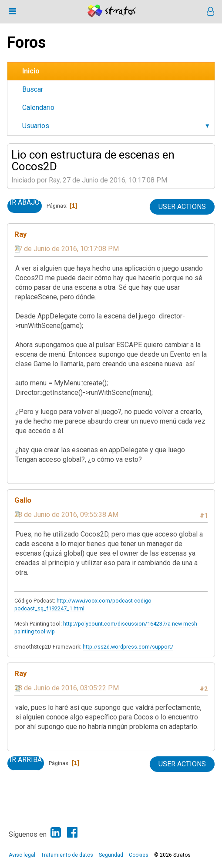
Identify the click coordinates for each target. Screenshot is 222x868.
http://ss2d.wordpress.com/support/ (128, 647)
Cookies (139, 855)
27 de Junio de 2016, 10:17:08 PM (67, 249)
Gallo (23, 500)
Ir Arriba (26, 760)
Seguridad (111, 855)
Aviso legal (22, 855)
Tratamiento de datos (67, 855)
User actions (182, 207)
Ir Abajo (25, 202)
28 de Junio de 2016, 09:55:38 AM (66, 515)
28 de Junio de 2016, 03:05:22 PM (67, 688)
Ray (20, 234)
